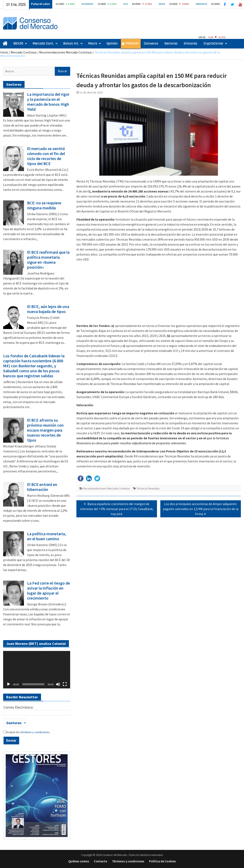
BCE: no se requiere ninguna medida (44, 205)
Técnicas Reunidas (148, 488)
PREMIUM (132, 43)
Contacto (101, 861)
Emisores (191, 43)
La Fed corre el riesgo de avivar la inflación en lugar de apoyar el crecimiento (49, 591)
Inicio (4, 52)
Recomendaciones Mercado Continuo (65, 52)
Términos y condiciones (128, 861)
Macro (93, 43)
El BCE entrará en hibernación (42, 487)
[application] (37, 670)
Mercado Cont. (43, 43)
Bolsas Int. (71, 43)
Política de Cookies (162, 861)
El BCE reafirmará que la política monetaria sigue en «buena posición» (48, 260)
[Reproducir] (9, 684)
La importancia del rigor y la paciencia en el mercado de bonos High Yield (48, 102)
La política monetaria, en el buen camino (47, 536)
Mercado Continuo (24, 52)
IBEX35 (18, 43)
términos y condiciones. (35, 732)
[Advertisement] (159, 294)
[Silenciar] (58, 684)
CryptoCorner (213, 43)
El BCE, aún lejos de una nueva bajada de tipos (48, 309)
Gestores (171, 43)
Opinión (112, 43)
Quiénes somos (79, 861)
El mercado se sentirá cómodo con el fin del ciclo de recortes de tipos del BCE (46, 156)
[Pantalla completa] (65, 684)
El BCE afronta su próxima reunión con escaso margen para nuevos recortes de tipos (45, 430)
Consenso (151, 43)
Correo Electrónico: (19, 707)
